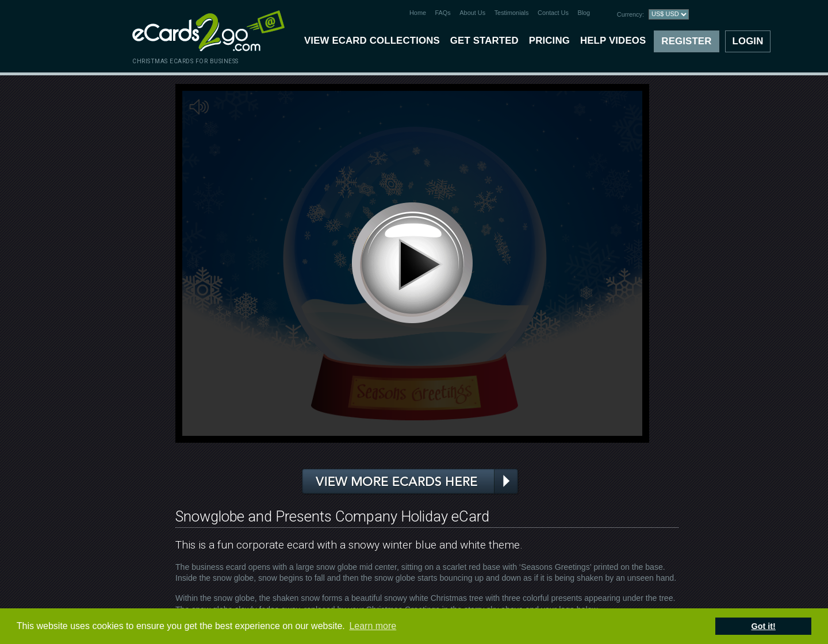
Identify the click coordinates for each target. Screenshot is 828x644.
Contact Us (553, 13)
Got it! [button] (764, 626)
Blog (584, 13)
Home (418, 13)
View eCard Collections (372, 41)
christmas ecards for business (185, 61)
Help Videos (613, 41)
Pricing (549, 41)
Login (748, 41)
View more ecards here (411, 482)
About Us (472, 13)
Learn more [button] (373, 626)
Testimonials (512, 13)
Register (686, 41)
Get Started (484, 41)
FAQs (443, 13)
